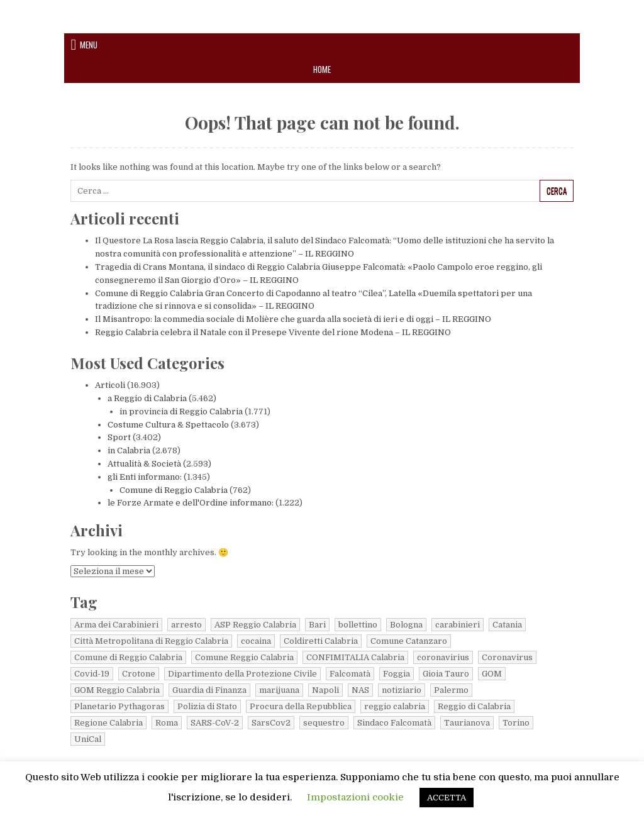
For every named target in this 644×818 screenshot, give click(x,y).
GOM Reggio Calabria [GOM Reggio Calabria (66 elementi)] (117, 690)
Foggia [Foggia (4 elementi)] (397, 674)
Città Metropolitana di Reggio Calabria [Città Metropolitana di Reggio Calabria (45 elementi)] (151, 641)
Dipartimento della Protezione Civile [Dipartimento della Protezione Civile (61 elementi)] (242, 674)
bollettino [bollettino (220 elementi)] (358, 625)
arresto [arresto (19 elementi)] (186, 625)
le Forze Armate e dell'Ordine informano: (191, 503)
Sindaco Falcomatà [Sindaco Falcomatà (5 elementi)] (394, 723)
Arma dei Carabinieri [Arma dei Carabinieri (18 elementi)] (116, 625)
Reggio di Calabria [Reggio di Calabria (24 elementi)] (474, 706)
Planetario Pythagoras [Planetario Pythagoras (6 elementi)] (119, 706)
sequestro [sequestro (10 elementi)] (324, 723)
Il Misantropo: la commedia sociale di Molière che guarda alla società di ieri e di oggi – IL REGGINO (293, 319)
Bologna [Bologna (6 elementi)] (406, 625)
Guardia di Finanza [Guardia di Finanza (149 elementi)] (209, 690)
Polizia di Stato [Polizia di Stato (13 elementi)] (207, 706)
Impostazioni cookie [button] (355, 797)
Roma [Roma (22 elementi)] (167, 723)
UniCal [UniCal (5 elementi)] (88, 739)
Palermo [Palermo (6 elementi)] (451, 690)
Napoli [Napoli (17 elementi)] (325, 690)
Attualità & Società (144, 464)
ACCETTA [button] (447, 798)
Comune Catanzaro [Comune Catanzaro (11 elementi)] (409, 641)
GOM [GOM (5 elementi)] (492, 674)
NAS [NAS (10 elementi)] (360, 690)
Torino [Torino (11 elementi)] (516, 723)
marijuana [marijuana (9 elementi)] (279, 690)
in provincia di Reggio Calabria (181, 412)
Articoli (110, 385)
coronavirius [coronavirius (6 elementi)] (443, 657)
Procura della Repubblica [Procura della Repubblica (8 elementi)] (301, 706)
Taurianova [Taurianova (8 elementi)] (467, 723)
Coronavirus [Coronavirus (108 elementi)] (507, 657)
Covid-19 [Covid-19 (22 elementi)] (92, 674)
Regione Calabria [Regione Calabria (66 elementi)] (108, 723)
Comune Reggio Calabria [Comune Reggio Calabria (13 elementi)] (244, 657)
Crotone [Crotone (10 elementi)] (139, 674)
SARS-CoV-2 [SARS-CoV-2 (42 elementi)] (215, 723)
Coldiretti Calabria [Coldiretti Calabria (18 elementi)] (321, 641)
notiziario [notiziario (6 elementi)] (402, 690)
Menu (89, 45)
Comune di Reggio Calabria (174, 490)
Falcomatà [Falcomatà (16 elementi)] (350, 674)
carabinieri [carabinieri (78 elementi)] (458, 625)
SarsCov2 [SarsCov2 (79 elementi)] (271, 723)
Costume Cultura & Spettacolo (168, 425)
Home (322, 69)
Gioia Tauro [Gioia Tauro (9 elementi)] (446, 674)
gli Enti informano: (145, 477)
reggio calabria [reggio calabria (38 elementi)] (395, 706)
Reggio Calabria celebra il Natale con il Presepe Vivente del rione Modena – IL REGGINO (273, 332)
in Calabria (129, 450)
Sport (119, 437)
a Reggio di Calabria (147, 398)
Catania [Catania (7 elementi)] (507, 625)
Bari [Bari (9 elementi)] (317, 625)
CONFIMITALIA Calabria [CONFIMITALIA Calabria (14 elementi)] (355, 657)
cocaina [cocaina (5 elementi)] (256, 641)
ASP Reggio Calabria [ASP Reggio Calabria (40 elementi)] (255, 625)
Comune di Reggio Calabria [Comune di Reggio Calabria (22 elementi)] (128, 657)
